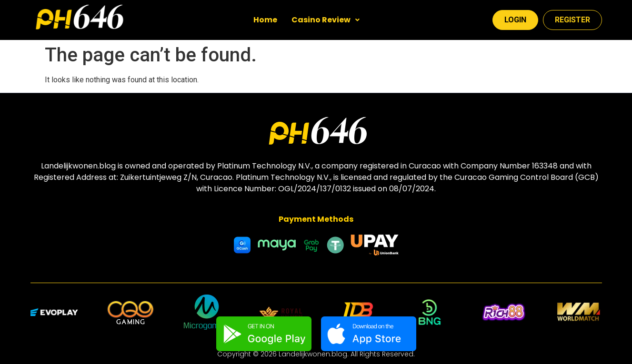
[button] (326, 20)
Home (265, 20)
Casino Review (326, 20)
